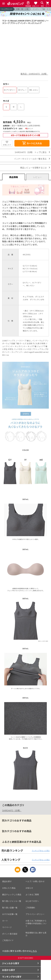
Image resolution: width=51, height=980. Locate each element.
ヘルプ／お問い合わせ (35, 881)
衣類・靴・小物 (22, 9)
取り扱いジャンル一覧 (12, 901)
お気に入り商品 (9, 888)
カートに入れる (32, 143)
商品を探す (7, 881)
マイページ (7, 927)
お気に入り (7, 145)
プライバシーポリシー (35, 914)
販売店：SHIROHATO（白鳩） (34, 74)
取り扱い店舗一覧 (10, 908)
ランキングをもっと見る (41, 850)
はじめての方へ (32, 901)
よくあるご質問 (32, 894)
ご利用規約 (30, 908)
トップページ (7, 9)
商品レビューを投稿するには (33, 168)
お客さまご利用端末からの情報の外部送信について (36, 923)
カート (5, 921)
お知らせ (29, 888)
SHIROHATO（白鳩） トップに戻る (31, 152)
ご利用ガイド (8, 940)
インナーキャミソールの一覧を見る (30, 159)
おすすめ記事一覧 (10, 914)
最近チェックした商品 (12, 894)
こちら (34, 951)
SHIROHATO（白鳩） (12, 810)
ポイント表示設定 (10, 934)
